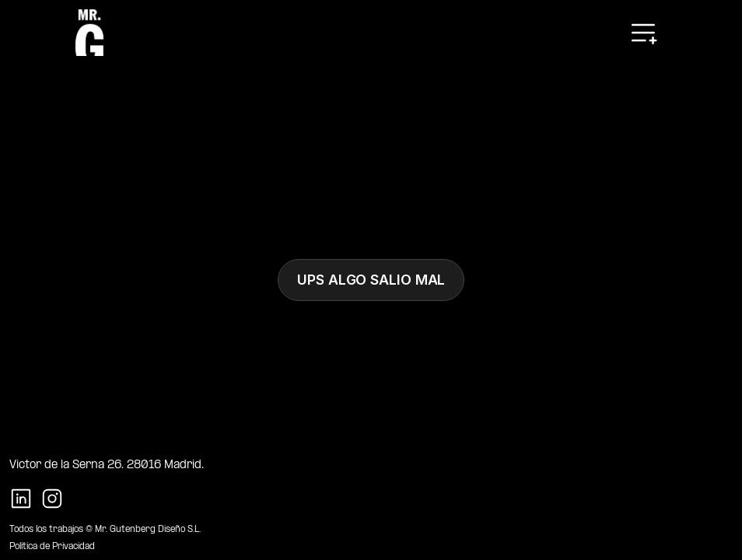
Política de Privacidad (52, 547)
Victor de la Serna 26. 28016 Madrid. (107, 465)
